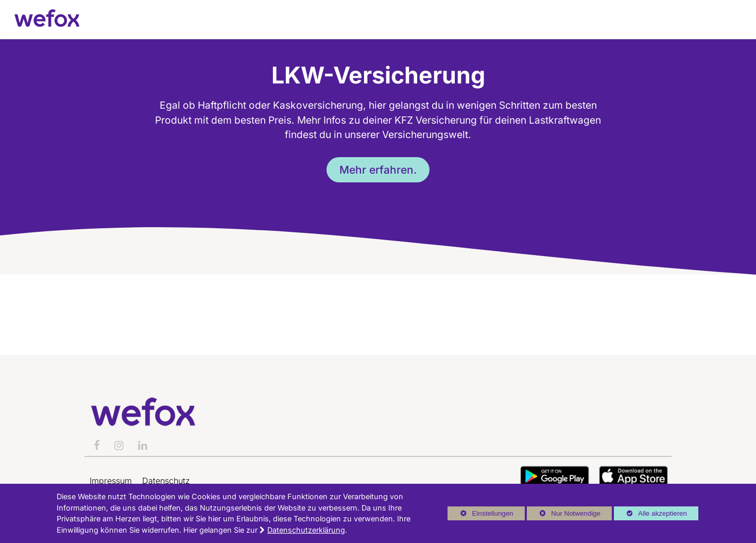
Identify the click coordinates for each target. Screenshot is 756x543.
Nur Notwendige (564, 515)
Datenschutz (166, 481)
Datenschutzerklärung (306, 530)
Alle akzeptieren (650, 513)
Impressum (111, 481)
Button (555, 476)
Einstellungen (480, 515)
